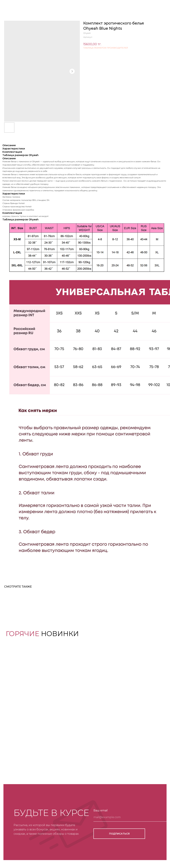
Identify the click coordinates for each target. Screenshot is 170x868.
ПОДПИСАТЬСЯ (119, 834)
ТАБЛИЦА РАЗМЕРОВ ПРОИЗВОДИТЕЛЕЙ (106, 48)
